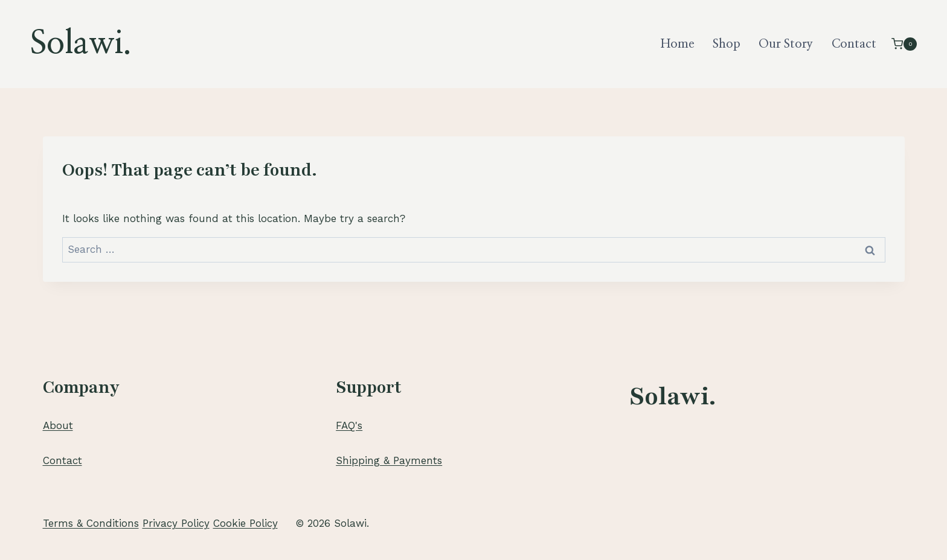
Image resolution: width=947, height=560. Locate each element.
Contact (854, 44)
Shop (727, 44)
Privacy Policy (176, 523)
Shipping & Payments (389, 460)
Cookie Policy (246, 523)
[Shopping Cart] (904, 44)
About (58, 425)
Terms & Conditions (91, 523)
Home (678, 44)
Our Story (786, 44)
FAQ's (349, 425)
